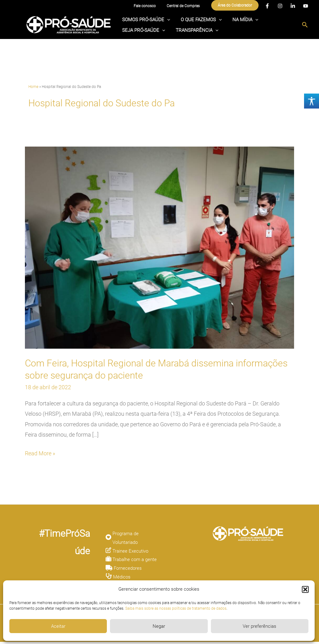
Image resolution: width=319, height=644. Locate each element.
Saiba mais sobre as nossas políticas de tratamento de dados (176, 608)
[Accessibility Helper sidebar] (312, 101)
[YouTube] (306, 7)
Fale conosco (152, 6)
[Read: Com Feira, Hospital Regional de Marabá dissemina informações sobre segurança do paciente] (159, 249)
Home (33, 89)
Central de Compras (185, 6)
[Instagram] (280, 7)
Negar (159, 626)
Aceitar (58, 626)
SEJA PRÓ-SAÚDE (271, 19)
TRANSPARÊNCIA (141, 34)
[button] (305, 589)
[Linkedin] (293, 7)
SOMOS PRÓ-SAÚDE (143, 19)
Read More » (40, 455)
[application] (164, 19)
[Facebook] (267, 7)
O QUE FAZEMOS (193, 19)
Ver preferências (259, 626)
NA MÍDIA (231, 19)
